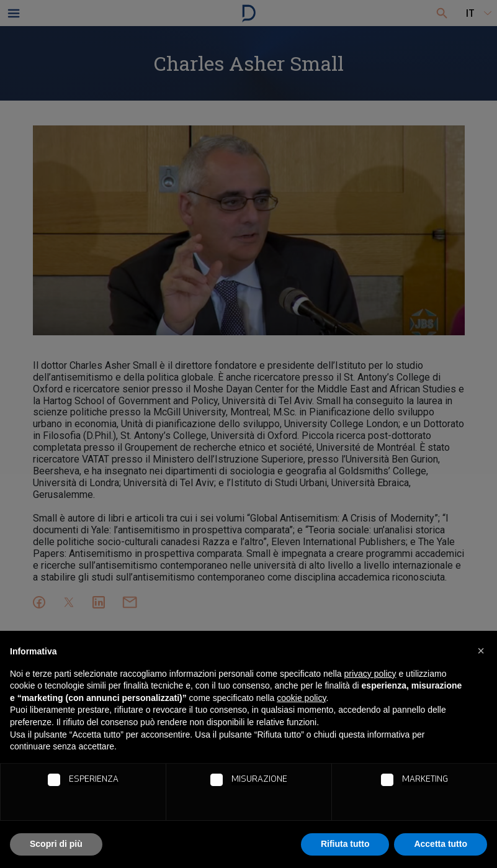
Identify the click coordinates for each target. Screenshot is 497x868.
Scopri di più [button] (56, 844)
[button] (481, 651)
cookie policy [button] (301, 698)
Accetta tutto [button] (441, 844)
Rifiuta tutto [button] (345, 844)
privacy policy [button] (370, 674)
